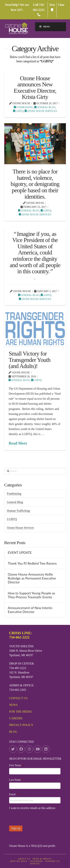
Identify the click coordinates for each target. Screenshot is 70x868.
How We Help (19, 861)
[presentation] (38, 818)
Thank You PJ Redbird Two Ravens (32, 563)
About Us (24, 859)
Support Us (52, 861)
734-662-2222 (39, 10)
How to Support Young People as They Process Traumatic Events (31, 595)
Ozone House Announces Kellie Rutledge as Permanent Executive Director (32, 578)
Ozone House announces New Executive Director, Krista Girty (35, 88)
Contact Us (18, 698)
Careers (16, 718)
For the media (21, 712)
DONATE (35, 864)
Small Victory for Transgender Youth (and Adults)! (29, 360)
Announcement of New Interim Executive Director (30, 610)
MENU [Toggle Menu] (45, 27)
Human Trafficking (18, 511)
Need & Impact (42, 859)
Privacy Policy (21, 725)
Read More (18, 443)
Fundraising (23, 107)
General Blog (45, 107)
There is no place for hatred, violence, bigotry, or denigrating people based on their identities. (35, 184)
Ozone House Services (41, 111)
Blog (13, 732)
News (13, 705)
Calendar (36, 861)
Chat (61, 5)
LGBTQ (18, 111)
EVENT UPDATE (20, 553)
